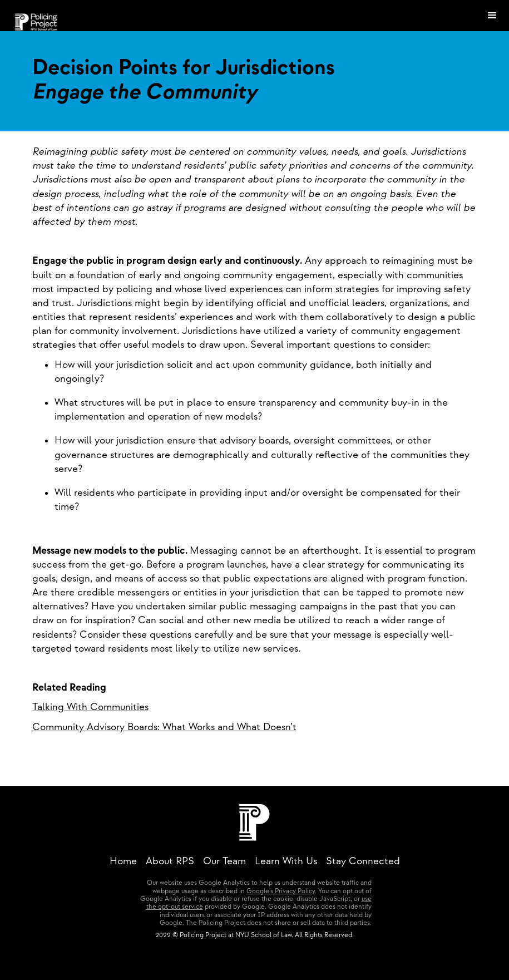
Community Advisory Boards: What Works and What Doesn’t (164, 727)
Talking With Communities (90, 707)
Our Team (224, 861)
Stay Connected (363, 861)
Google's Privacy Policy (281, 891)
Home (123, 861)
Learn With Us (286, 861)
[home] (36, 16)
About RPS (170, 861)
